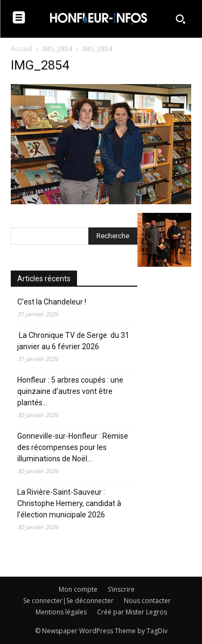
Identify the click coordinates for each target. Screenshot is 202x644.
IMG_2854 (57, 49)
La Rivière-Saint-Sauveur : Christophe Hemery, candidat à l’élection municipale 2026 (69, 503)
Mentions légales (61, 612)
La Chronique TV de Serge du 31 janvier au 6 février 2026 (73, 341)
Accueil (22, 49)
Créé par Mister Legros (132, 612)
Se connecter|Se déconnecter (68, 601)
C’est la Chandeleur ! (52, 302)
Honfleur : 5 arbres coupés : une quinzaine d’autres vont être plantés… (70, 391)
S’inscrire (121, 589)
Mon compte (78, 589)
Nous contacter (147, 601)
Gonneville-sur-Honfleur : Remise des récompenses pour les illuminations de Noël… (73, 447)
